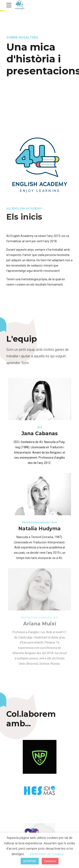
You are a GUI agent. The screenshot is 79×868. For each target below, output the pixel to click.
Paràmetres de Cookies (47, 854)
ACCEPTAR (30, 861)
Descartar (50, 861)
